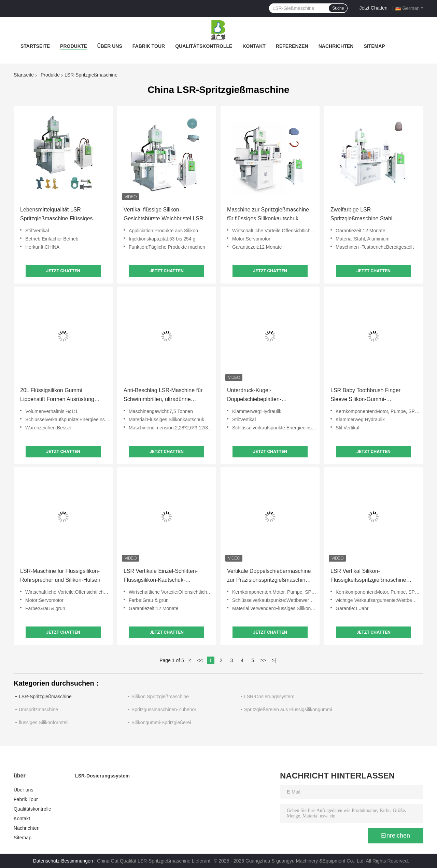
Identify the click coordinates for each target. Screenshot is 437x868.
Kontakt (254, 46)
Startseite (35, 46)
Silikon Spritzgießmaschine (160, 697)
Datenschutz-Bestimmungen (63, 861)
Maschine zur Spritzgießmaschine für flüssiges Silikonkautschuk (268, 214)
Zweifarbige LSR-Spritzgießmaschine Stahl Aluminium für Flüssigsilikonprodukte (361, 215)
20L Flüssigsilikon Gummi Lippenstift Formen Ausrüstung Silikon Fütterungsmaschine (57, 396)
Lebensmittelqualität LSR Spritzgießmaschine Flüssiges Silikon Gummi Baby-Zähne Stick (60, 215)
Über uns (110, 46)
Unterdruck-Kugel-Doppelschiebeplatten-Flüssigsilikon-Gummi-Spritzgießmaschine (254, 396)
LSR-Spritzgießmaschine (45, 697)
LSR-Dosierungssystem (269, 697)
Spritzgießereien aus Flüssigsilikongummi (288, 709)
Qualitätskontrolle (204, 46)
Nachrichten (336, 46)
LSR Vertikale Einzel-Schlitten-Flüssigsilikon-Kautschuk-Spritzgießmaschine (161, 576)
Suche (338, 8)
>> (263, 660)
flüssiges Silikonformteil (44, 722)
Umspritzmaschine (38, 709)
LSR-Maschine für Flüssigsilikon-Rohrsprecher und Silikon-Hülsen (60, 575)
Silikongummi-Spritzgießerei (161, 722)
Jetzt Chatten (373, 8)
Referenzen (292, 46)
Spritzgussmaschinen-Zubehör (164, 709)
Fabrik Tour (149, 46)
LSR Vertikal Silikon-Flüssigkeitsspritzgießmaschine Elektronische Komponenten (368, 576)
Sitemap (374, 46)
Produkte (74, 46)
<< (200, 660)
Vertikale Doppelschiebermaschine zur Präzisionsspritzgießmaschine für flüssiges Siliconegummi (269, 576)
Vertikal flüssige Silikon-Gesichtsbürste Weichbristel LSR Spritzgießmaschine (164, 215)
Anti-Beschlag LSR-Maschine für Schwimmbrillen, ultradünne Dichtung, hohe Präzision (163, 396)
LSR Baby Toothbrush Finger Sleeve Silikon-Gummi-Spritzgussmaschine (365, 396)
